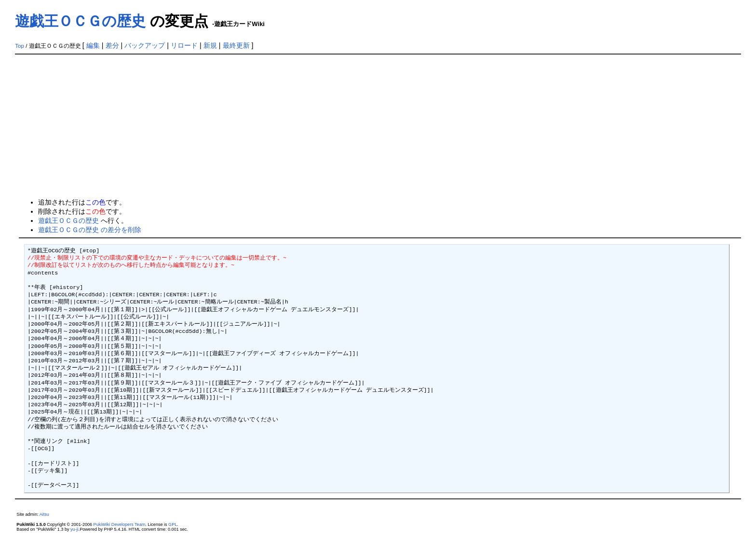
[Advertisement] (378, 127)
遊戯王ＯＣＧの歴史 (80, 21)
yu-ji (74, 529)
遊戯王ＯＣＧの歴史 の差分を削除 (90, 230)
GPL (173, 524)
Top (20, 46)
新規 (210, 45)
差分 (112, 45)
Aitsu (44, 514)
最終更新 (236, 45)
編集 (93, 45)
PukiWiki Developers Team (120, 524)
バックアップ (145, 45)
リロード (184, 45)
